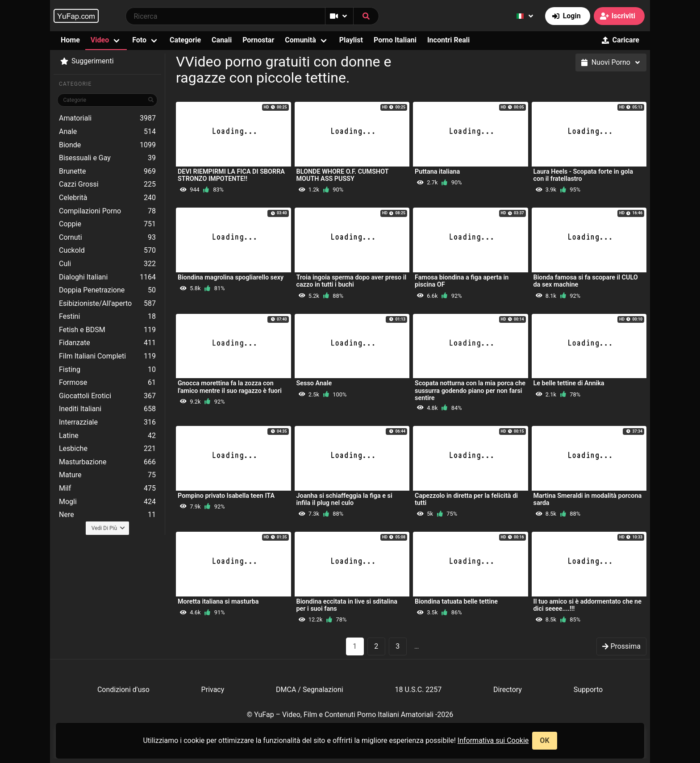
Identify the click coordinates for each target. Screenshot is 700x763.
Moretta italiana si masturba (218, 602)
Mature (107, 475)
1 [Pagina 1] (355, 646)
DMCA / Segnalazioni (310, 690)
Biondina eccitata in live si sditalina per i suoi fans (347, 605)
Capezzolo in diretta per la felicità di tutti (466, 499)
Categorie (185, 40)
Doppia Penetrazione (107, 290)
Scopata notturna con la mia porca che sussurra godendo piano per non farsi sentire (470, 390)
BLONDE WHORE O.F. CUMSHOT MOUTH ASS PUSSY (343, 175)
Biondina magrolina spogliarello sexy (231, 277)
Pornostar (258, 40)
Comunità (300, 40)
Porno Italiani (395, 40)
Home (70, 40)
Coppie (107, 224)
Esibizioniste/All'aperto (107, 304)
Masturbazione (107, 462)
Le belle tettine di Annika (569, 383)
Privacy (213, 690)
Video (100, 40)
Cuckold (107, 250)
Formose (107, 383)
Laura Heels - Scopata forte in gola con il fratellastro (583, 175)
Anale (107, 132)
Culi (107, 264)
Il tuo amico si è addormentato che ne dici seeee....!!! (587, 605)
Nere (107, 515)
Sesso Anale (314, 383)
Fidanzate (107, 343)
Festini (107, 317)
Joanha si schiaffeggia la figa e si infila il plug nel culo (344, 499)
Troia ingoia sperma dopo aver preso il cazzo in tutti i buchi (352, 281)
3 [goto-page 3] (398, 646)
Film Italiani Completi (107, 356)
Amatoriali (107, 118)
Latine (107, 436)
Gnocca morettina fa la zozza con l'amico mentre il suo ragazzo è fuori (230, 387)
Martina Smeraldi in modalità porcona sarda (588, 499)
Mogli (107, 502)
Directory (508, 690)
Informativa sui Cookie (493, 740)
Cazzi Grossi (107, 184)
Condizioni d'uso (123, 690)
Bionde (107, 145)
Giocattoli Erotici (107, 396)
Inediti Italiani (107, 409)
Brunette (107, 171)
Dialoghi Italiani (107, 277)
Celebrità (107, 198)
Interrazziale (107, 422)
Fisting (107, 370)
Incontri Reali (448, 40)
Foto (139, 40)
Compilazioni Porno (107, 211)
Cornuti (107, 238)
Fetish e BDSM (107, 330)
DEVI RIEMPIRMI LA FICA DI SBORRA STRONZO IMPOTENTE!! (231, 175)
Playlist (351, 40)
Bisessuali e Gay (107, 158)
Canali (222, 40)
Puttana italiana (437, 172)
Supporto (588, 690)
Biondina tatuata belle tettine (456, 602)
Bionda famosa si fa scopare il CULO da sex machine (586, 281)
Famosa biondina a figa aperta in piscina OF (462, 281)
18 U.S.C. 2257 (418, 690)
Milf (107, 488)
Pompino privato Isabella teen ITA (226, 496)
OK (544, 740)
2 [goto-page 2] (376, 646)
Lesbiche (107, 449)
